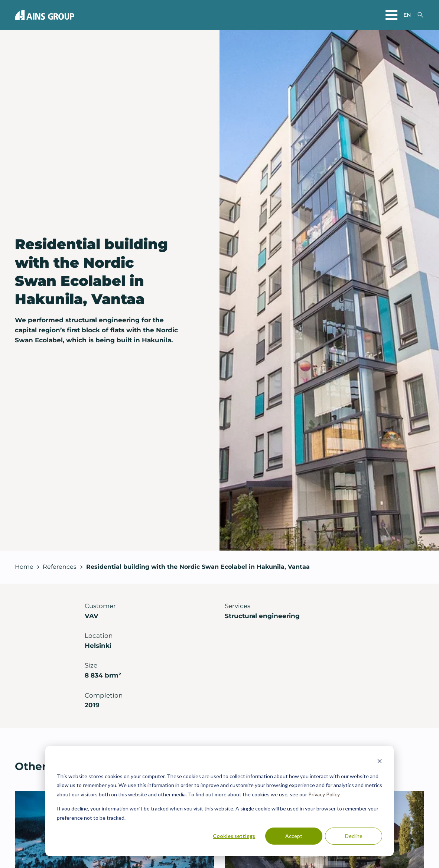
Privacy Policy (324, 794)
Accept (294, 836)
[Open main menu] (391, 15)
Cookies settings (234, 836)
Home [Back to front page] (24, 567)
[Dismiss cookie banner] (380, 762)
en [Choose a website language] (407, 15)
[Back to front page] (45, 15)
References (60, 567)
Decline (354, 836)
